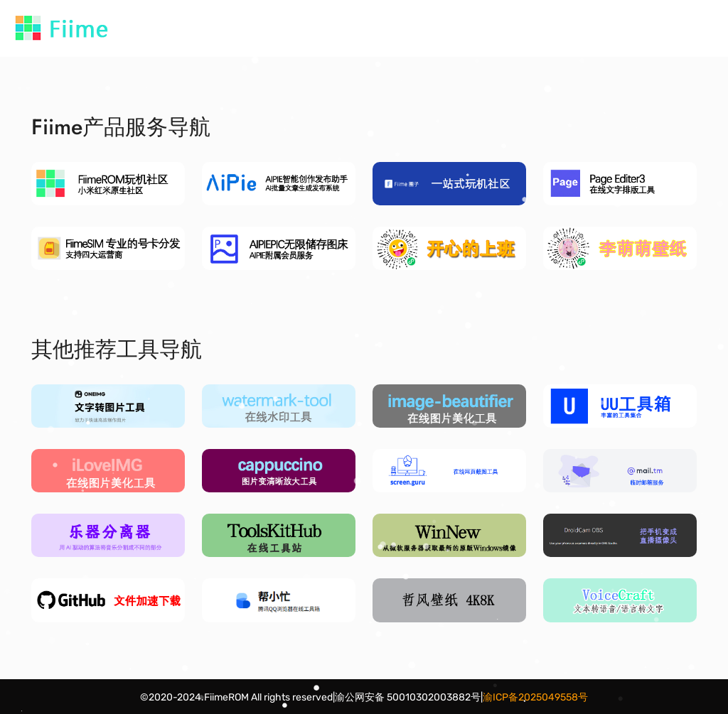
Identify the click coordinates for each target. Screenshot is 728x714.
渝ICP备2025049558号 (535, 697)
